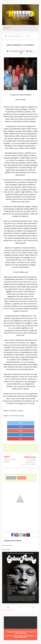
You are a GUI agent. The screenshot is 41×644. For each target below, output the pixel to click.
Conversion (11, 478)
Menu (7, 28)
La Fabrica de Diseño (25, 636)
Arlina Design (18, 636)
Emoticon (22, 478)
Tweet (21, 423)
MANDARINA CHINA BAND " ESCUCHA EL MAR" (29, 462)
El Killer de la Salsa (26, 632)
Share (21, 427)
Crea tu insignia (6, 549)
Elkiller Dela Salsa (7, 545)
